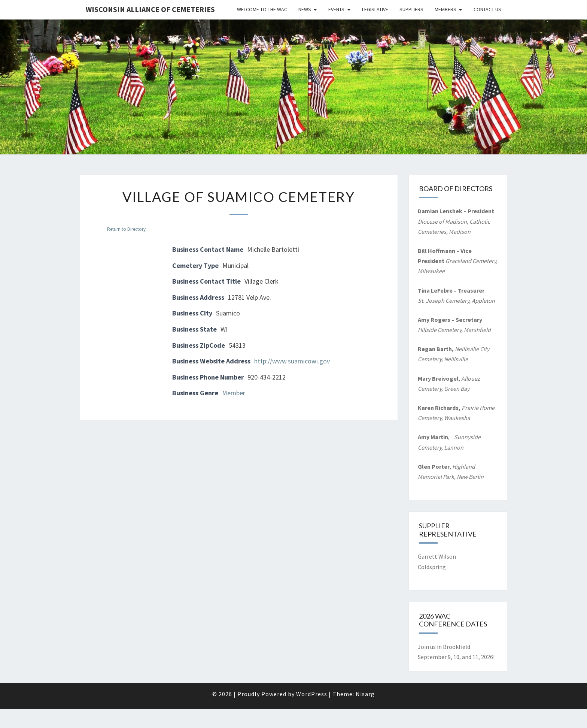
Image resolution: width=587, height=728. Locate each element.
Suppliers (411, 9)
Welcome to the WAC (262, 9)
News (305, 9)
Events (336, 9)
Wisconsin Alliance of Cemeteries (150, 9)
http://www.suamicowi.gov (292, 361)
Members (445, 9)
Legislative (375, 9)
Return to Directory (126, 229)
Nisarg (365, 694)
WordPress (312, 694)
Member (234, 393)
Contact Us (487, 9)
